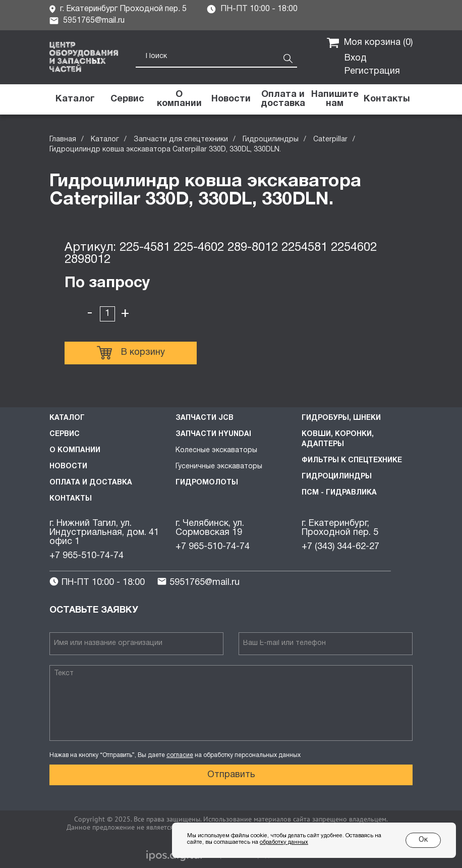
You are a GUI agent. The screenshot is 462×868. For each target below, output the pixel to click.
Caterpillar (330, 140)
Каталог (105, 140)
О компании (75, 450)
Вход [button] (356, 58)
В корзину (131, 353)
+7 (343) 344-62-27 (340, 547)
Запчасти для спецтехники (181, 140)
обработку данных (284, 842)
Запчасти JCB (205, 418)
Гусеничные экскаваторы (219, 467)
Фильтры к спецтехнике (352, 460)
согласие (180, 755)
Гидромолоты (207, 483)
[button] (335, 99)
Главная (63, 140)
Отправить (231, 775)
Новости (68, 467)
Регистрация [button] (372, 71)
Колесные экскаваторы (216, 450)
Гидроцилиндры (271, 140)
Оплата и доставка (91, 483)
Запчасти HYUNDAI (213, 434)
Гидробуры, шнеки (341, 418)
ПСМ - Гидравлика (339, 493)
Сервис (65, 434)
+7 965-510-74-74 (86, 556)
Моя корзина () (370, 43)
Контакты (71, 499)
